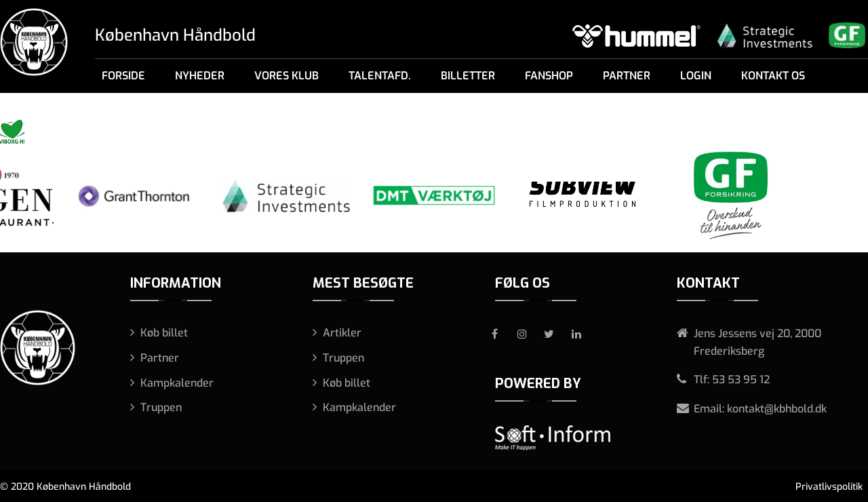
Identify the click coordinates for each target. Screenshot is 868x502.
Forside (123, 76)
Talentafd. (380, 76)
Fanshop (549, 76)
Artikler (342, 333)
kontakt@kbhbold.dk (777, 409)
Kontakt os (773, 76)
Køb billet (164, 333)
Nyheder (200, 76)
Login (696, 76)
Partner (627, 76)
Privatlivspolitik (829, 487)
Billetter (468, 76)
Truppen (161, 407)
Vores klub (287, 76)
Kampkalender (177, 383)
